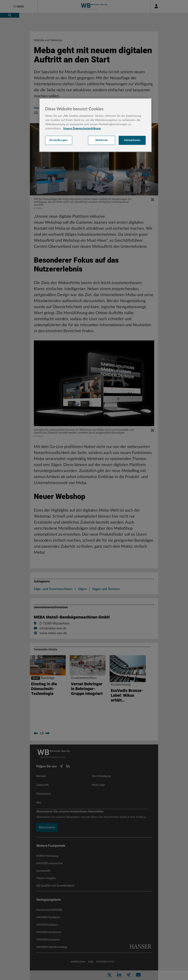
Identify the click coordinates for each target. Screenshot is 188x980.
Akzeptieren (132, 140)
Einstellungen (59, 140)
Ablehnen (102, 140)
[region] (96, 125)
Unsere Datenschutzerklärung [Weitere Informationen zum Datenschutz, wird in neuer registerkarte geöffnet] (82, 129)
